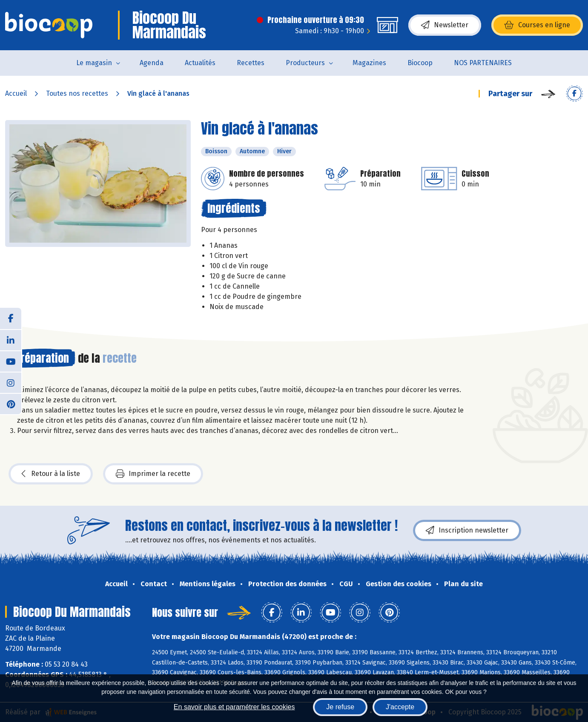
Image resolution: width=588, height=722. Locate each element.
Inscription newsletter (467, 530)
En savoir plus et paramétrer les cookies (234, 707)
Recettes (251, 63)
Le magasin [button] (94, 63)
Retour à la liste (51, 474)
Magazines (369, 63)
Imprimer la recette (153, 474)
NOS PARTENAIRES (483, 63)
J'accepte (400, 707)
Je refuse (340, 707)
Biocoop (420, 63)
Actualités (200, 63)
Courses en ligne (537, 25)
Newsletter (445, 25)
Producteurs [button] (305, 63)
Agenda (152, 63)
